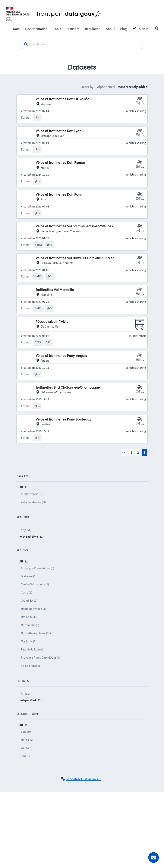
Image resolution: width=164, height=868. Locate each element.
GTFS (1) (26, 748)
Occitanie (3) (29, 641)
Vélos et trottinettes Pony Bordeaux (63, 420)
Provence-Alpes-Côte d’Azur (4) (40, 658)
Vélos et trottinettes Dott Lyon (59, 131)
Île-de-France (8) (31, 666)
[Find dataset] (82, 44)
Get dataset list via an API (83, 779)
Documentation (36, 29)
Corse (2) (26, 592)
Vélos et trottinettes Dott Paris (59, 195)
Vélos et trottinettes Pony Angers (61, 356)
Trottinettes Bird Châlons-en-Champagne (68, 388)
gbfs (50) (26, 732)
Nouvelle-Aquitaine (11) (36, 633)
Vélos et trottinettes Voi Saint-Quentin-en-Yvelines (74, 226)
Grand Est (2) (29, 601)
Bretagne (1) (29, 576)
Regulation (93, 29)
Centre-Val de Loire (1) (35, 584)
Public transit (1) (31, 494)
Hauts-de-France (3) (33, 609)
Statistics (73, 29)
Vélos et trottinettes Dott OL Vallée (63, 99)
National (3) (28, 617)
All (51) (25, 694)
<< (124, 452)
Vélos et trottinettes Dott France (60, 163)
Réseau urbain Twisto (52, 322)
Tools (57, 29)
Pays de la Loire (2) (33, 649)
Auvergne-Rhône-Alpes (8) (37, 568)
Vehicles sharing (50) (34, 502)
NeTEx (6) (27, 740)
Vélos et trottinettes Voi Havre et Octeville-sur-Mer (75, 258)
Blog (123, 29)
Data (16, 29)
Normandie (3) (30, 625)
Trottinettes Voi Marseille (55, 290)
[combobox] (82, 44)
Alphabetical (106, 87)
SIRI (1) (25, 756)
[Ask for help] (154, 858)
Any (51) (26, 530)
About (110, 29)
